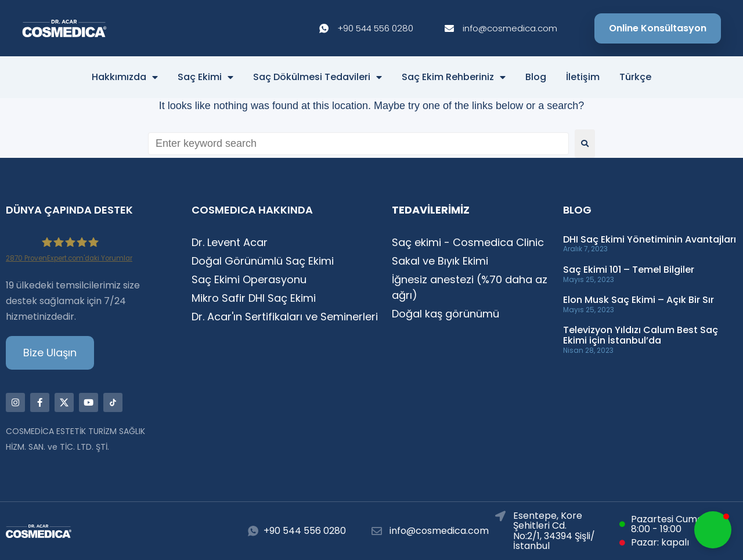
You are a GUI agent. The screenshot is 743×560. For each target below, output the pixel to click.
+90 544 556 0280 (305, 531)
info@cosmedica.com (439, 531)
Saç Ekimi (205, 77)
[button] (713, 530)
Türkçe (635, 77)
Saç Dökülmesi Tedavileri (318, 77)
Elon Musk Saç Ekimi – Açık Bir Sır (639, 300)
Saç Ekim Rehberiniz (454, 77)
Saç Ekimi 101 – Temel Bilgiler (629, 270)
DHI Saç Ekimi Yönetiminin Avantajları (650, 239)
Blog (536, 77)
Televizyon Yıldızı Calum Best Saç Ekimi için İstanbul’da (641, 335)
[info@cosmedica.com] (377, 531)
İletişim (583, 77)
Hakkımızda (125, 77)
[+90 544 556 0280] (253, 531)
